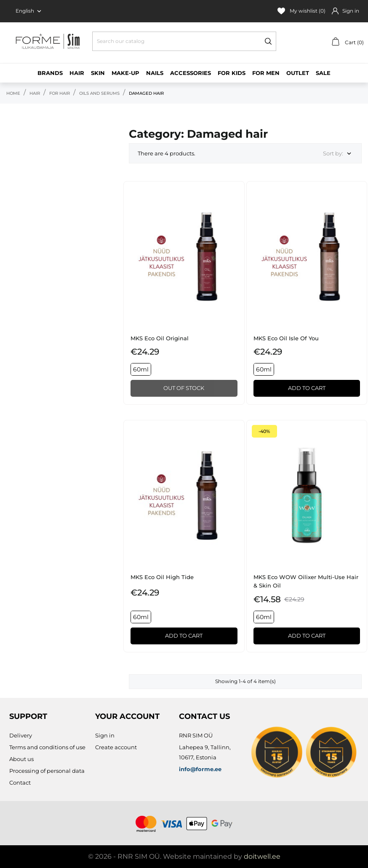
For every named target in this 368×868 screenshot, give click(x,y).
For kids (232, 73)
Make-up (125, 73)
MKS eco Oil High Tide (162, 577)
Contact (20, 783)
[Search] (184, 41)
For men (266, 73)
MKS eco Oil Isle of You (286, 338)
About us (21, 759)
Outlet (298, 73)
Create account (116, 747)
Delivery (21, 735)
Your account (127, 716)
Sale (323, 73)
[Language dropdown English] (29, 11)
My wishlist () (301, 11)
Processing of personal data (47, 771)
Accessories (191, 73)
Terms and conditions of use (47, 747)
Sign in (105, 735)
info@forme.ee (200, 769)
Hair (77, 73)
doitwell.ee (262, 856)
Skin (98, 73)
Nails (155, 73)
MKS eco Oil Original (160, 338)
